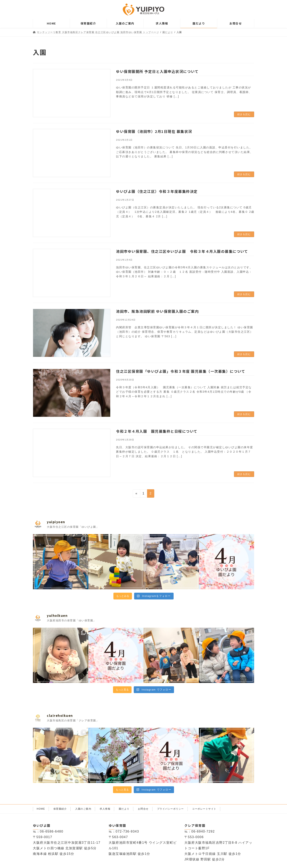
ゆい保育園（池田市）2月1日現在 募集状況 (154, 131)
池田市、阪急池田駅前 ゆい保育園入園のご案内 (157, 311)
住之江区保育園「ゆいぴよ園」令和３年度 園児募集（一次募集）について (181, 371)
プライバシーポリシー (171, 809)
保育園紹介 (60, 809)
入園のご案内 (83, 809)
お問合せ (143, 809)
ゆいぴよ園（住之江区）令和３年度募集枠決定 (157, 191)
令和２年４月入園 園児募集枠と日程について (157, 431)
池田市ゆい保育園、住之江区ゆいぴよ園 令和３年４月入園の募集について (182, 251)
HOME (41, 809)
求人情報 (105, 809)
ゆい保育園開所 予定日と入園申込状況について (157, 71)
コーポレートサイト (204, 809)
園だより (124, 809)
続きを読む (244, 114)
